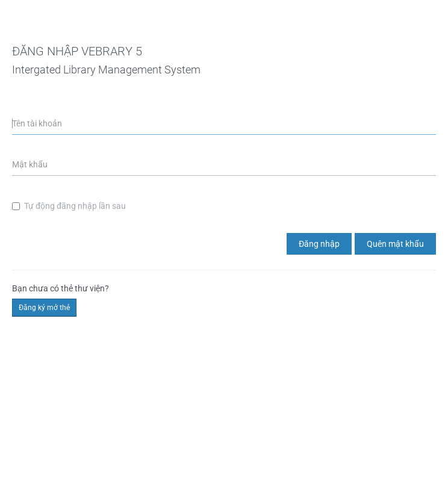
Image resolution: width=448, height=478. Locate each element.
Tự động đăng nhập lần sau (69, 206)
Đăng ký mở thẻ (44, 308)
